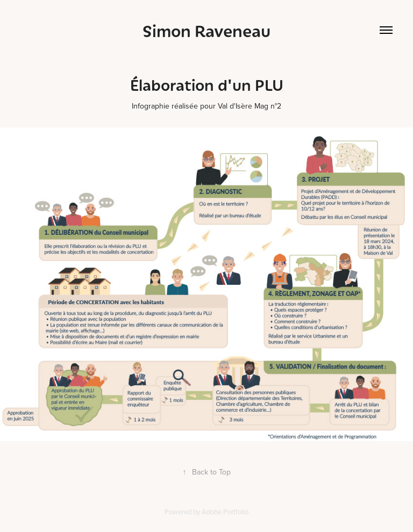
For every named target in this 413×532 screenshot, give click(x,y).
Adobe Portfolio (225, 512)
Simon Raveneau (206, 30)
